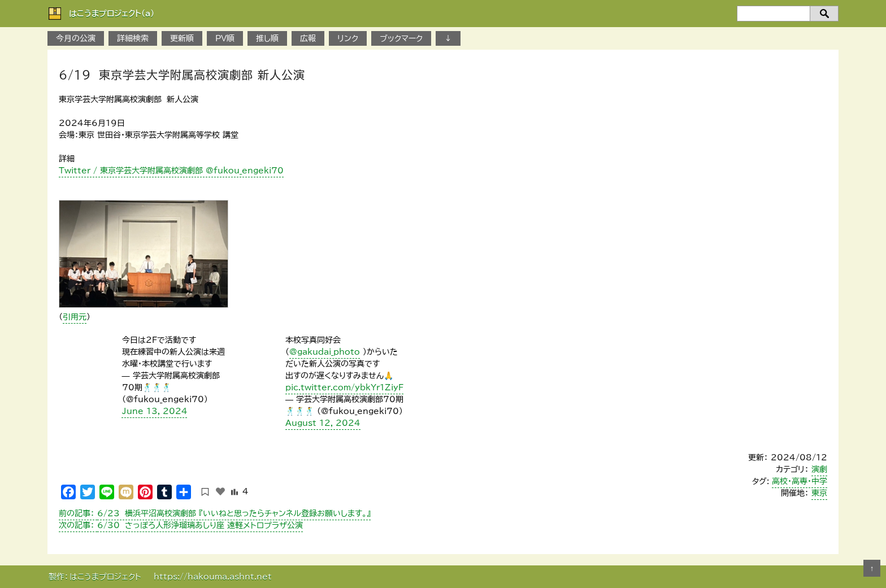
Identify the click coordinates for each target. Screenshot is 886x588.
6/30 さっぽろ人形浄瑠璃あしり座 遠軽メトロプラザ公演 (181, 525)
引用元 (75, 317)
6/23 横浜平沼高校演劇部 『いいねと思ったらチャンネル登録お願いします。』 (215, 513)
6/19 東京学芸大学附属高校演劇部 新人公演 (182, 75)
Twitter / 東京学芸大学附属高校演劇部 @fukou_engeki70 (171, 171)
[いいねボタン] (220, 491)
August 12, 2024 (323, 423)
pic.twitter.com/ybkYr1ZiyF (344, 387)
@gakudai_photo (325, 352)
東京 (819, 493)
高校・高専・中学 (800, 481)
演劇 (819, 469)
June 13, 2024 (155, 411)
